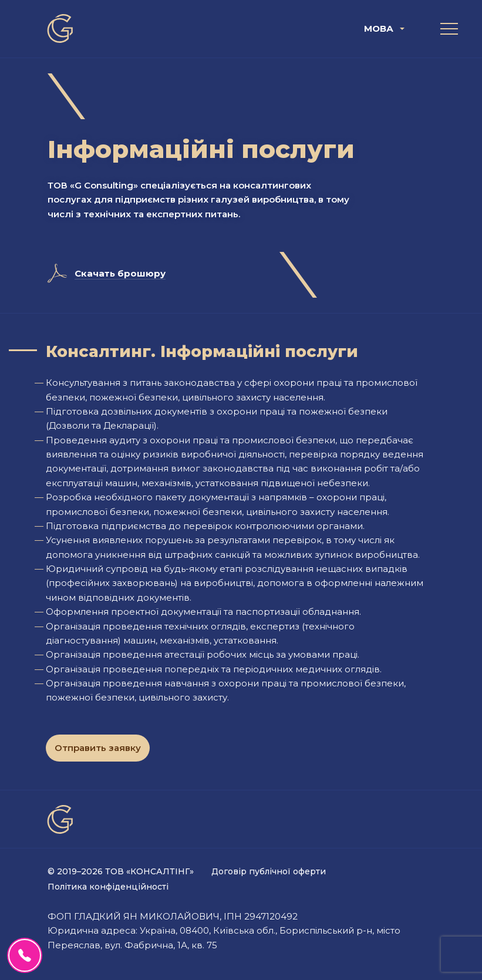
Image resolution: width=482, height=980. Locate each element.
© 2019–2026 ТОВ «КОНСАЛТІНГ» (121, 871)
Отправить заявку (98, 748)
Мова (379, 28)
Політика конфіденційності (108, 887)
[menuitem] (386, 28)
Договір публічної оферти (269, 871)
